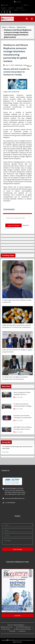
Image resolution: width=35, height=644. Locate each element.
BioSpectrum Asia (7, 627)
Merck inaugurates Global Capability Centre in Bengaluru (22, 393)
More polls (5, 452)
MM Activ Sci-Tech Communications (22, 640)
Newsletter (26, 5)
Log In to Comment (13, 225)
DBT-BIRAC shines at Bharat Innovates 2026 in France (23, 428)
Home (4, 27)
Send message (18, 549)
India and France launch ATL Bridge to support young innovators (17, 351)
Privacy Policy (6, 629)
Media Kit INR (11, 8)
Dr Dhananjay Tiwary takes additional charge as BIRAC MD (17, 301)
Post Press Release (19, 8)
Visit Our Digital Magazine (16, 625)
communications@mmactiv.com (15, 498)
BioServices (22, 27)
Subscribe (16, 10)
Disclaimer (22, 631)
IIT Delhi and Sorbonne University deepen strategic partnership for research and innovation (23, 405)
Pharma (12, 27)
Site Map (12, 631)
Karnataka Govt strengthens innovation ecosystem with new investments (15, 378)
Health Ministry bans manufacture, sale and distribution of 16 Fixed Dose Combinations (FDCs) (16, 326)
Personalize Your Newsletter (6, 10)
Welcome (5, 5)
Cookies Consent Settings (22, 629)
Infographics (3, 8)
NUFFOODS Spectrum (24, 627)
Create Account (10, 228)
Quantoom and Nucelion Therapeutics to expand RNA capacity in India (23, 417)
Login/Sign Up (23, 10)
